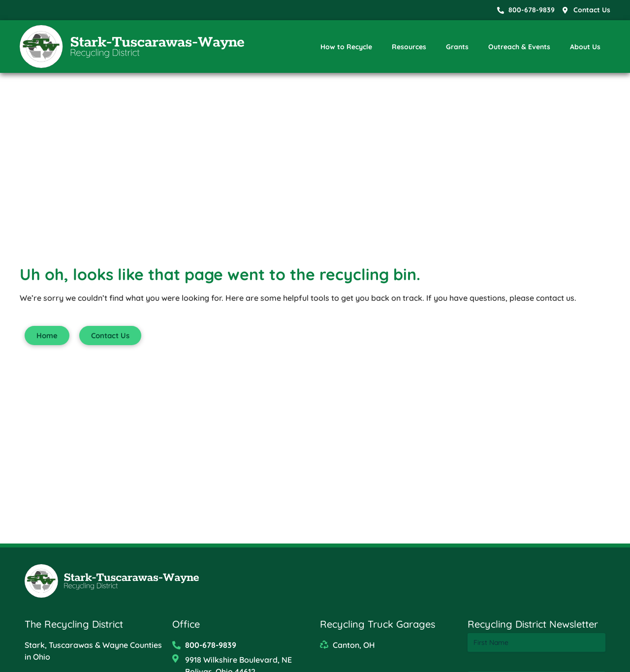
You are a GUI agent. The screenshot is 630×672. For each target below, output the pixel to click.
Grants (457, 47)
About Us (585, 47)
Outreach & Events (519, 47)
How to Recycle (346, 47)
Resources (409, 47)
